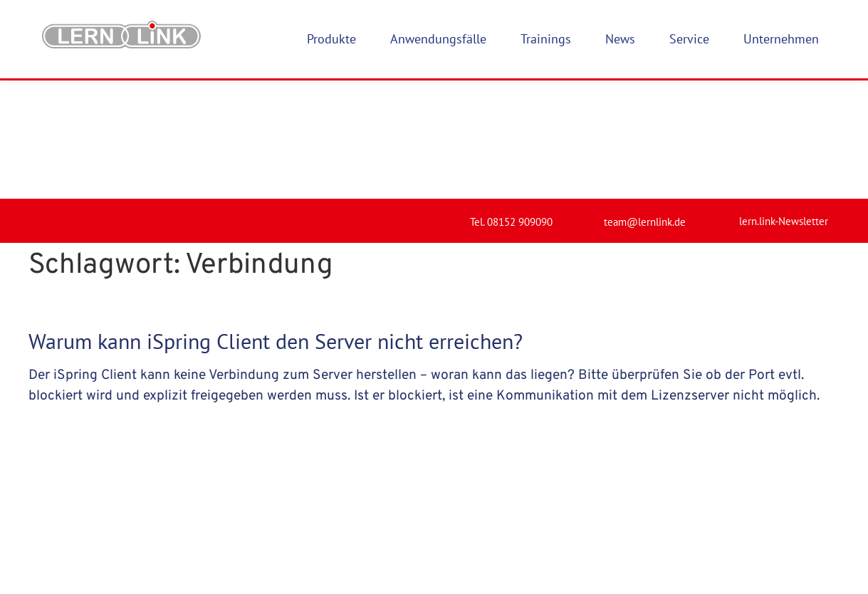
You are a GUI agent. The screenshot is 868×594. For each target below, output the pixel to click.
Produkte (297, 547)
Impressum (439, 547)
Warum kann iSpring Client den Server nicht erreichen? (276, 223)
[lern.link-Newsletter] (721, 97)
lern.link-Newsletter (784, 103)
